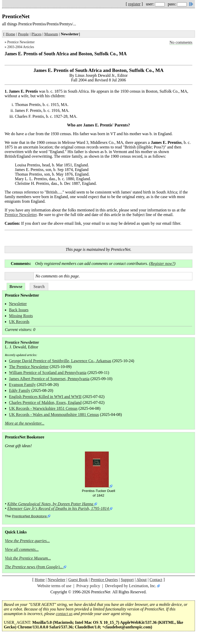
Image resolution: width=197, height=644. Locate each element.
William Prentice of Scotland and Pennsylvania (48, 373)
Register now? (162, 264)
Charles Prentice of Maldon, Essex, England (45, 402)
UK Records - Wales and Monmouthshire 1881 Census (54, 415)
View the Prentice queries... (27, 541)
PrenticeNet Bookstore (29, 516)
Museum (51, 34)
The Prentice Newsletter (29, 367)
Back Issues (19, 310)
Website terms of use (54, 586)
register (134, 4)
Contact (156, 580)
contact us (64, 614)
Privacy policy (88, 586)
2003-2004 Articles (21, 47)
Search (39, 287)
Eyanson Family (22, 385)
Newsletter (18, 304)
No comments (181, 42)
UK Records (19, 322)
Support (127, 580)
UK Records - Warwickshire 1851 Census (43, 408)
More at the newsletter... (25, 423)
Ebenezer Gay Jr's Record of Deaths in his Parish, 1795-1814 (58, 508)
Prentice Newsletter (21, 42)
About (142, 580)
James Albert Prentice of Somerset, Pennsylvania (49, 379)
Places (37, 34)
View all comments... (22, 549)
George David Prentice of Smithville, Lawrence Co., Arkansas (60, 361)
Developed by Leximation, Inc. (131, 586)
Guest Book (78, 580)
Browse (16, 287)
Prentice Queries (104, 580)
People (23, 34)
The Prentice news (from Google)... (34, 567)
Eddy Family (20, 390)
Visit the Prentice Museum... (28, 558)
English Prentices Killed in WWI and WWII (45, 397)
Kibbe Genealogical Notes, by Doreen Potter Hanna (50, 504)
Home (10, 34)
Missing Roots (21, 316)
